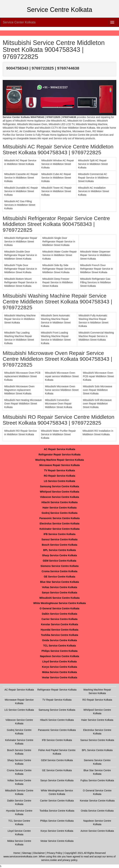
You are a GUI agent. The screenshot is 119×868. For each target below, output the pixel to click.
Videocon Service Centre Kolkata (59, 497)
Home (17, 853)
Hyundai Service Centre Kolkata (59, 630)
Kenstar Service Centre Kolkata (60, 624)
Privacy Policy (55, 853)
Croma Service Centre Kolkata (60, 571)
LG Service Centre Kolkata (59, 481)
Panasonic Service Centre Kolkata (59, 518)
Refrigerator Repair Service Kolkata (59, 455)
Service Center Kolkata (19, 22)
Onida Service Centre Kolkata (59, 640)
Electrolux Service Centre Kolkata (59, 524)
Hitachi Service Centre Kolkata (59, 502)
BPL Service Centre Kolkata (59, 550)
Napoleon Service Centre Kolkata (59, 656)
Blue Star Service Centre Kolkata (59, 582)
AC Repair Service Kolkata (59, 449)
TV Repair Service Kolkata (59, 470)
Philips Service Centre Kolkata (59, 651)
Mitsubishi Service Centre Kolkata (59, 598)
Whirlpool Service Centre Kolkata (60, 492)
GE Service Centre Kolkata (60, 577)
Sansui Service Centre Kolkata (59, 539)
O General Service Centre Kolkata (59, 608)
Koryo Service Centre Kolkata (60, 667)
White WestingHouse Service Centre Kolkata (59, 603)
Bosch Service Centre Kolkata (59, 545)
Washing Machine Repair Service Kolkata (59, 460)
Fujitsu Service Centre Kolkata (97, 780)
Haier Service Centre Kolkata (59, 508)
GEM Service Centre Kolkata (59, 561)
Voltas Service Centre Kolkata (59, 587)
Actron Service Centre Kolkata (97, 831)
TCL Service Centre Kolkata (59, 646)
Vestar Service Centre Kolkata (59, 677)
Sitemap (27, 853)
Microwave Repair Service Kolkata (59, 465)
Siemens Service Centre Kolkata (59, 566)
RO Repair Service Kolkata (60, 476)
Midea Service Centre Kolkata (59, 672)
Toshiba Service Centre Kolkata (59, 635)
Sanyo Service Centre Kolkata (59, 593)
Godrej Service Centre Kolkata (59, 513)
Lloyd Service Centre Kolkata (59, 662)
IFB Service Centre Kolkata (60, 534)
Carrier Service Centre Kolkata (59, 619)
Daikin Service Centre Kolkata (59, 614)
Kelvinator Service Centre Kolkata (60, 529)
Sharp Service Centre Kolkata (59, 555)
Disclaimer (39, 853)
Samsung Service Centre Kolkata (59, 486)
